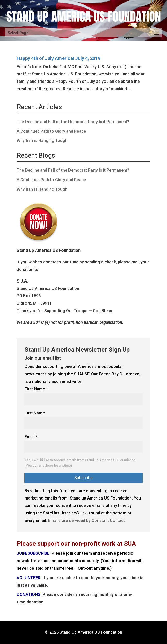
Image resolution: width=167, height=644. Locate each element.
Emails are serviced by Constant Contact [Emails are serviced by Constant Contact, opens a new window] (86, 521)
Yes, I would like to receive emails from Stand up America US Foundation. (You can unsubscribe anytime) (80, 463)
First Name (36, 389)
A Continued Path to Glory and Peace (51, 131)
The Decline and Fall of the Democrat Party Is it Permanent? (73, 122)
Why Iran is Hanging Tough (42, 140)
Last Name (35, 413)
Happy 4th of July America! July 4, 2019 (59, 58)
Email (31, 437)
